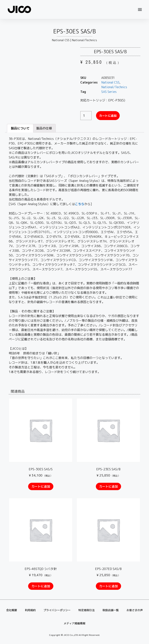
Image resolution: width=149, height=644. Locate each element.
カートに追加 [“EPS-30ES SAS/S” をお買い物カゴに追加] (41, 486)
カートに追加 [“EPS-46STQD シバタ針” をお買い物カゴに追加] (41, 586)
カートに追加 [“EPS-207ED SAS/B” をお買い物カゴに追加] (108, 586)
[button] (140, 9)
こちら (80, 204)
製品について (20, 128)
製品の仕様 (44, 128)
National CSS (61, 40)
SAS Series (109, 92)
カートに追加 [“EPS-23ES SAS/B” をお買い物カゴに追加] (108, 486)
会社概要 (12, 610)
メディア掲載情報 (74, 623)
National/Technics (84, 40)
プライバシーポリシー (57, 610)
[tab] (20, 128)
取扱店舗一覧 (111, 610)
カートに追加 (108, 116)
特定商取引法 (87, 610)
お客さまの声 (135, 610)
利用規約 (30, 610)
